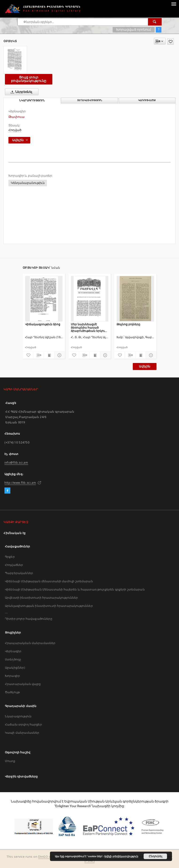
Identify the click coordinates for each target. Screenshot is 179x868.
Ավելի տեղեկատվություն (121, 856)
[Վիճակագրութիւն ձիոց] (44, 299)
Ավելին (145, 366)
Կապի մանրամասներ (22, 733)
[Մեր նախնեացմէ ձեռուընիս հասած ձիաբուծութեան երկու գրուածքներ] (90, 299)
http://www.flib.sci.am (20, 483)
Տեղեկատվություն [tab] (90, 100)
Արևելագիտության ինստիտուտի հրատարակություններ (49, 606)
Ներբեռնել (21, 92)
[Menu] (174, 4)
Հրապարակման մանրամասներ (30, 643)
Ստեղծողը (13, 659)
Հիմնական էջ (15, 533)
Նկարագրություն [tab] (32, 101)
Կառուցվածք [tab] (147, 100)
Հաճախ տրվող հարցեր (23, 724)
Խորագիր (12, 676)
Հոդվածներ (14, 565)
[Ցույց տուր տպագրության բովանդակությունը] (49, 355)
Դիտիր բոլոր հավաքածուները (29, 619)
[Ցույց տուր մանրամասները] (59, 355)
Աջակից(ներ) (15, 668)
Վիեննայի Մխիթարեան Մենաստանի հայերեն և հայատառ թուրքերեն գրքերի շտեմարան (75, 589)
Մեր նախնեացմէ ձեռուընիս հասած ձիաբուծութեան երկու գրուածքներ (88, 328)
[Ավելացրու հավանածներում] (171, 42)
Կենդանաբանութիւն (28, 183)
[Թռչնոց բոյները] (135, 299)
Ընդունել (155, 856)
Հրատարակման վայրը (23, 684)
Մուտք (10, 761)
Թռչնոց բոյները (128, 324)
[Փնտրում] (155, 22)
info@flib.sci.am (16, 463)
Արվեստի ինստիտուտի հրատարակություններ (42, 598)
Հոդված (15, 130)
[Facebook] (7, 491)
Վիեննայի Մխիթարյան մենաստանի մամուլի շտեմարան (49, 581)
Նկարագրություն (18, 716)
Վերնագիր (13, 651)
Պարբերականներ (19, 573)
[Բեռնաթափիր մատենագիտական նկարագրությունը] (38, 355)
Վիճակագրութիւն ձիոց (43, 324)
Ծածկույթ (12, 692)
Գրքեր (10, 557)
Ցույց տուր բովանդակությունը (29, 79)
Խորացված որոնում (134, 29)
